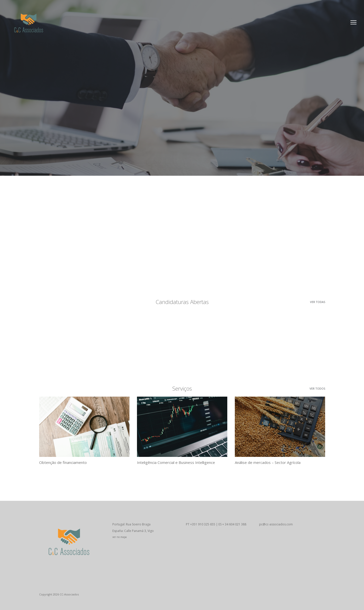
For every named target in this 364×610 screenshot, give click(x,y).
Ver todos (317, 388)
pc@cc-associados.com (276, 524)
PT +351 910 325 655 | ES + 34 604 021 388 (216, 524)
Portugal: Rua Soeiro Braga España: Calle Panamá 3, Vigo (145, 531)
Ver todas (318, 302)
